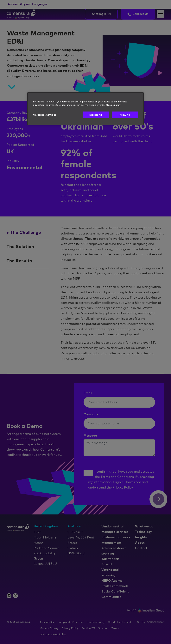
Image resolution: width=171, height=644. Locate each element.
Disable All (96, 115)
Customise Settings (45, 115)
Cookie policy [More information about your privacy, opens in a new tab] (113, 105)
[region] (85, 109)
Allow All (125, 115)
